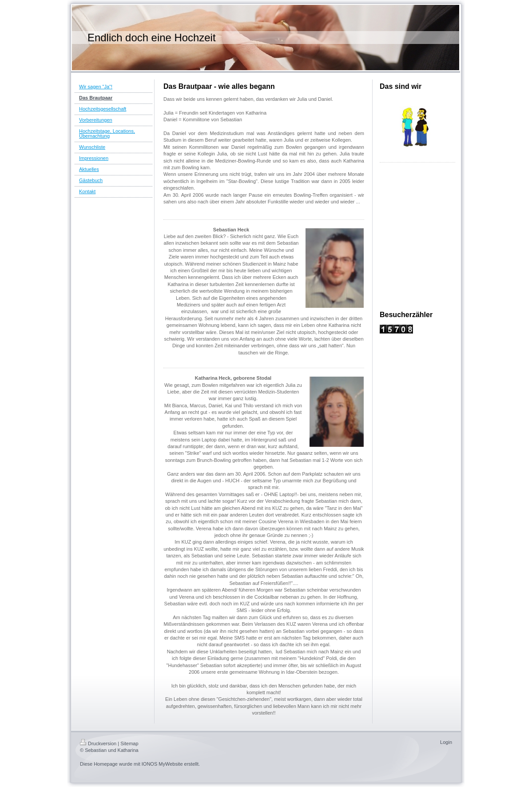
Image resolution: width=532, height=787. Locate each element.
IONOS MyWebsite (162, 764)
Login (446, 742)
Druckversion (98, 743)
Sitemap (129, 743)
